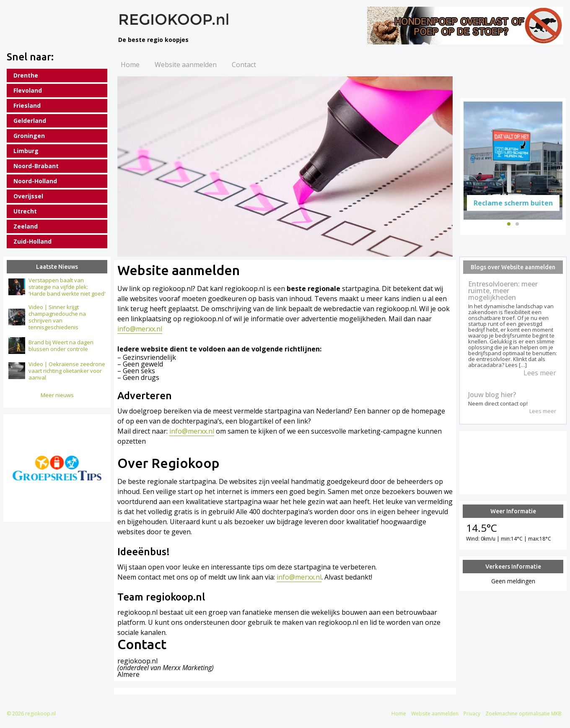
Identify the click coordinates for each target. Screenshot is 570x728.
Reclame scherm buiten (513, 203)
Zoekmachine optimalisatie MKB (523, 714)
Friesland (27, 105)
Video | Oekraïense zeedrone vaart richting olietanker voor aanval (67, 371)
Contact (244, 65)
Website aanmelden (186, 65)
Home (130, 65)
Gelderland (30, 121)
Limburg (26, 151)
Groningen (29, 136)
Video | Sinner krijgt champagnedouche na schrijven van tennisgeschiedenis (57, 317)
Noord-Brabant (36, 166)
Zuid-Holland (32, 241)
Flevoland (28, 90)
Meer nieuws (57, 395)
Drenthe (26, 75)
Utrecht (25, 211)
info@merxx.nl (140, 329)
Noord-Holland (35, 181)
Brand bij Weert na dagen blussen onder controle (61, 346)
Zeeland (26, 226)
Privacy (472, 714)
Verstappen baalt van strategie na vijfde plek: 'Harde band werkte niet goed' (67, 287)
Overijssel (28, 196)
